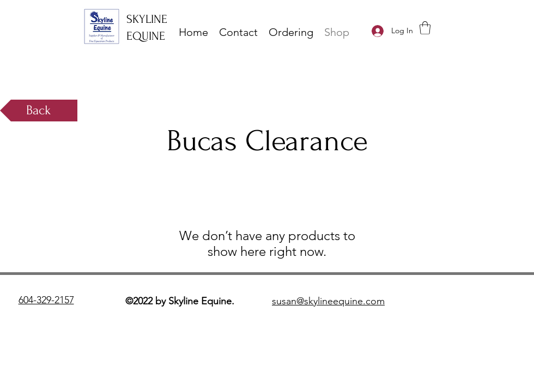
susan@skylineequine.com (328, 301)
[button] (425, 28)
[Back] (39, 111)
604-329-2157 (46, 300)
